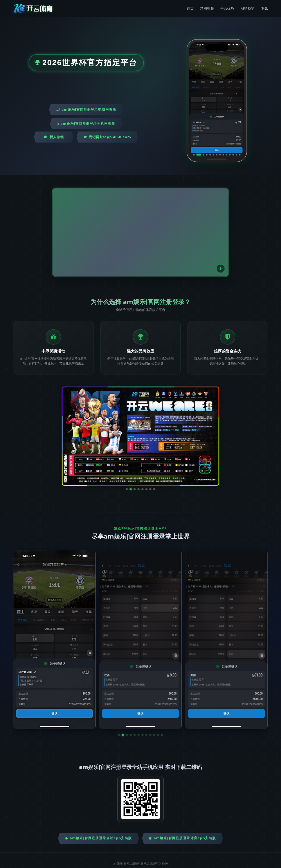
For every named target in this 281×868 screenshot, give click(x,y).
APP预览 (248, 8)
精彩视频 (207, 8)
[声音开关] (221, 269)
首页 (190, 8)
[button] (119, 735)
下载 (264, 8)
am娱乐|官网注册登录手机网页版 (86, 124)
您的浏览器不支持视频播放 (140, 232)
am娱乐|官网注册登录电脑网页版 (86, 109)
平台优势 (227, 8)
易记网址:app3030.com (107, 137)
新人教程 (54, 137)
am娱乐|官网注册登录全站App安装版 (98, 838)
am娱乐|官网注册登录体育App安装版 (183, 838)
